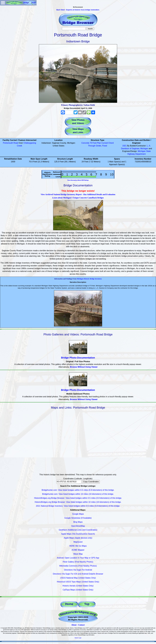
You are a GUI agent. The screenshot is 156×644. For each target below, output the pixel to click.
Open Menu (3, 3)
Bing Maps (78, 522)
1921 (124, 146)
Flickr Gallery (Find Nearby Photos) (78, 562)
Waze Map (78, 554)
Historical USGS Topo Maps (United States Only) (78, 582)
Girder (98, 146)
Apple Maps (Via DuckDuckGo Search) (78, 534)
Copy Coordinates (91, 482)
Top (87, 604)
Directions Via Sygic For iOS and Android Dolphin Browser (78, 574)
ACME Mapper (78, 550)
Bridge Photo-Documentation (78, 358)
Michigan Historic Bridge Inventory (89, 279)
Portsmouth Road (11, 143)
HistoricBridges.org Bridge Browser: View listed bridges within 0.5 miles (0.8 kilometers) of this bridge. (78, 498)
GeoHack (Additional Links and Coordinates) (78, 530)
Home (69, 604)
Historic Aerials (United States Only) (78, 586)
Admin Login (78, 638)
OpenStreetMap (78, 526)
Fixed (105, 146)
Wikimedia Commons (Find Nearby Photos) (78, 566)
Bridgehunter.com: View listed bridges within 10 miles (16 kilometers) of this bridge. (78, 494)
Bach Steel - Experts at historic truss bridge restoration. (78, 10)
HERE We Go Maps (78, 546)
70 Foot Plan (95, 143)
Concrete (85, 143)
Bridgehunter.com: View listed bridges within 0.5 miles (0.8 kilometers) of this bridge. (78, 490)
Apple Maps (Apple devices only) (78, 538)
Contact (81, 625)
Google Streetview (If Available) (78, 518)
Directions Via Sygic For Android (78, 570)
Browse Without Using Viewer (84, 367)
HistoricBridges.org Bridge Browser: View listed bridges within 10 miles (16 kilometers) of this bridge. (78, 502)
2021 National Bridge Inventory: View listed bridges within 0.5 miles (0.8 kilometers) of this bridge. (78, 506)
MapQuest (78, 542)
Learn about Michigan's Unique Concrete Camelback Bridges (78, 198)
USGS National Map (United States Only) (78, 578)
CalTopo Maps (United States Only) (78, 590)
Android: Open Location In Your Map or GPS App (78, 558)
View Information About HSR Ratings (78, 180)
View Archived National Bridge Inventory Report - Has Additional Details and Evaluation (78, 194)
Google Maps (78, 514)
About (74, 625)
